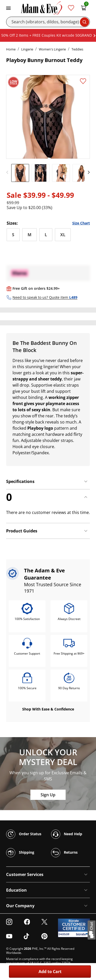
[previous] (9, 172)
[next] (87, 172)
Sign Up (48, 795)
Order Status (24, 834)
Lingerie (27, 49)
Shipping (20, 853)
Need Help (67, 834)
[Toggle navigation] (8, 8)
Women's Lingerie (52, 49)
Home (11, 49)
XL (63, 235)
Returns (64, 853)
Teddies (77, 49)
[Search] (48, 22)
